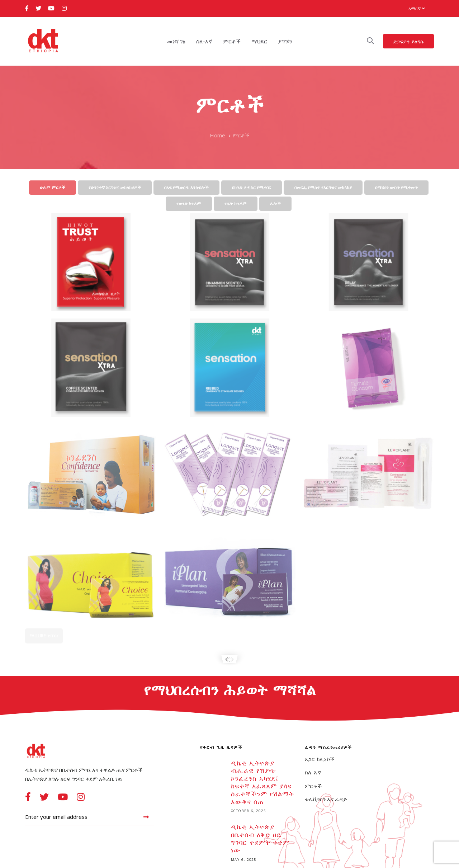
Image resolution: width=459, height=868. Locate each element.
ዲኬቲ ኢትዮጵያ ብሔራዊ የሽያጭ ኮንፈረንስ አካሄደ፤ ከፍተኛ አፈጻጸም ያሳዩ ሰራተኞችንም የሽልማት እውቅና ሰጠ (247, 788)
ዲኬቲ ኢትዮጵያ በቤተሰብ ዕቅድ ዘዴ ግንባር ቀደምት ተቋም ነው (247, 844)
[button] (417, 8)
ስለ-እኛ (313, 772)
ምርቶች (313, 786)
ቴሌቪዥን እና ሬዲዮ (326, 799)
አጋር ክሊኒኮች (320, 759)
